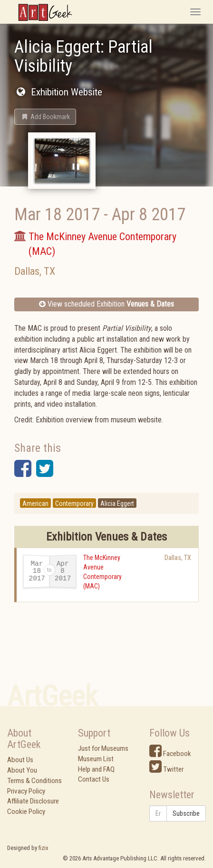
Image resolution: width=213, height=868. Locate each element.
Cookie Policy (26, 812)
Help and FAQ (96, 769)
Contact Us (94, 779)
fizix (44, 848)
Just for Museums (103, 748)
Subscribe (186, 813)
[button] (45, 117)
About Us (20, 760)
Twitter (166, 769)
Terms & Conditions (34, 781)
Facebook (170, 754)
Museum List (96, 759)
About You (22, 770)
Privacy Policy (26, 791)
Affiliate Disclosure (33, 801)
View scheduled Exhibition (106, 304)
